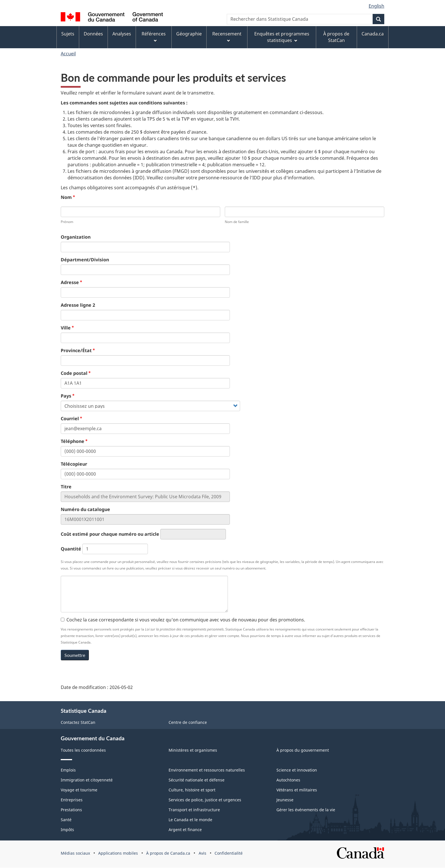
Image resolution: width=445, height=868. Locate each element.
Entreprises (72, 800)
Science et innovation (297, 770)
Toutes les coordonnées (83, 750)
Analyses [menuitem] (122, 34)
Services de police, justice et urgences (205, 800)
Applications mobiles (118, 853)
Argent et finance (185, 830)
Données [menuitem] (93, 34)
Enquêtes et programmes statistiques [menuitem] (282, 37)
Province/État (76, 350)
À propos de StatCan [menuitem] (336, 37)
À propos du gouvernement (303, 750)
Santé (66, 820)
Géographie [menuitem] (189, 34)
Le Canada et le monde (190, 820)
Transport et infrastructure (194, 810)
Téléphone (73, 441)
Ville (66, 328)
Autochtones (288, 780)
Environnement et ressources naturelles (207, 770)
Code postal (74, 373)
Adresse (70, 282)
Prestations (71, 810)
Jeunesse (285, 800)
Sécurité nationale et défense (197, 780)
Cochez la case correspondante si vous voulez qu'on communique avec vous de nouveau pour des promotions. (183, 620)
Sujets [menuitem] (68, 34)
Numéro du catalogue (85, 509)
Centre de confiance (188, 722)
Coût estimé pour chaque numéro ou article (110, 534)
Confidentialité (229, 853)
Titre (66, 487)
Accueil (68, 54)
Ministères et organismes (193, 750)
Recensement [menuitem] (227, 36)
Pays (66, 396)
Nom (66, 197)
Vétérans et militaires (297, 790)
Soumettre (75, 655)
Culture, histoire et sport (192, 790)
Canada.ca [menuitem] (373, 34)
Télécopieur (74, 464)
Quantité (71, 549)
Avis (202, 853)
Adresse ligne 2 (78, 305)
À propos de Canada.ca (168, 853)
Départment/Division (85, 260)
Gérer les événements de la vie (306, 810)
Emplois (68, 770)
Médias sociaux (75, 853)
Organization (76, 237)
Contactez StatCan (78, 722)
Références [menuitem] (154, 36)
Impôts (67, 830)
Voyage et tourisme (79, 790)
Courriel (70, 419)
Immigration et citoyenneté (87, 780)
